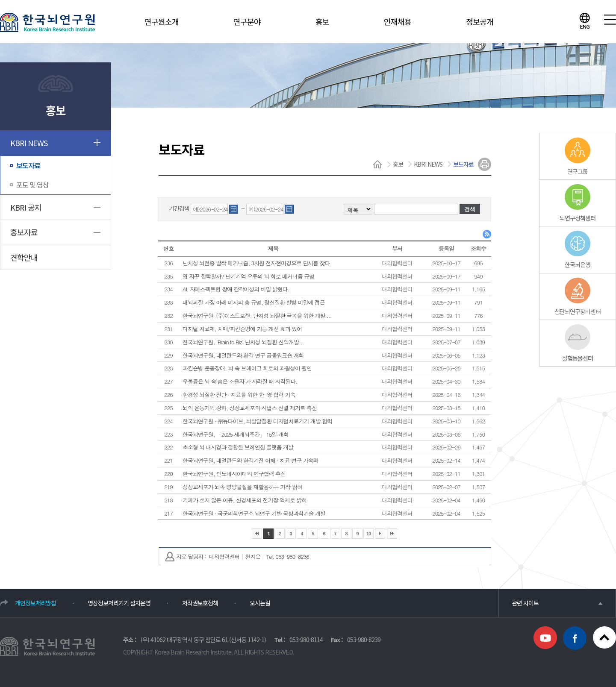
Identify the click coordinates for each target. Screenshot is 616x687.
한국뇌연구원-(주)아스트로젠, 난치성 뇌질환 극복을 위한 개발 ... (257, 316)
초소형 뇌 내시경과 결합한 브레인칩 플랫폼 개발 (238, 447)
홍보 (322, 21)
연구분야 (247, 21)
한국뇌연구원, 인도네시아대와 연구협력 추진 (234, 474)
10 (368, 534)
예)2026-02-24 (210, 210)
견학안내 (24, 257)
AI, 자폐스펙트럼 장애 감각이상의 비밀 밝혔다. (236, 289)
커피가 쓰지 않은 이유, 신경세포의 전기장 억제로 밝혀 (245, 500)
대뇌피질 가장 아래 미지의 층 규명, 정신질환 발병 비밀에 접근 (254, 302)
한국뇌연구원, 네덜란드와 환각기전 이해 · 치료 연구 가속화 (250, 460)
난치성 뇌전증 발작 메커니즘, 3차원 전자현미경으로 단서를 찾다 (256, 263)
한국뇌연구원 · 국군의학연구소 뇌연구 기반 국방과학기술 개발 (254, 513)
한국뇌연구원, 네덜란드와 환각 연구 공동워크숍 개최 (243, 355)
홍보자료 (24, 232)
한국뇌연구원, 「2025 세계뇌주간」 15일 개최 (236, 434)
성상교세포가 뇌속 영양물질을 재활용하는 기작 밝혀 (242, 487)
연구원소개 (162, 21)
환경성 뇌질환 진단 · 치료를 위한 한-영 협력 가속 (239, 395)
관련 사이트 (557, 603)
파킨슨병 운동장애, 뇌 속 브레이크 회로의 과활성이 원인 (247, 368)
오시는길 (260, 603)
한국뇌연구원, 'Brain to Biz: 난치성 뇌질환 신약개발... (243, 342)
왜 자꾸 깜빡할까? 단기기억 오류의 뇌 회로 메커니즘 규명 (248, 276)
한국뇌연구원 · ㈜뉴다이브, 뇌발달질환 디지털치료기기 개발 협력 (257, 421)
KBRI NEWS (29, 143)
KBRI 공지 (26, 207)
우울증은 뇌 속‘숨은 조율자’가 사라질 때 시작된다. (240, 381)
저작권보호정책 (200, 603)
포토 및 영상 (32, 185)
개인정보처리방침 (35, 603)
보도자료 (28, 165)
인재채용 (398, 21)
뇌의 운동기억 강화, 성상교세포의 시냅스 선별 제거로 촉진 (250, 408)
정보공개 (480, 21)
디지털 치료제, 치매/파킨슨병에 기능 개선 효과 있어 (242, 329)
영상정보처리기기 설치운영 (119, 603)
